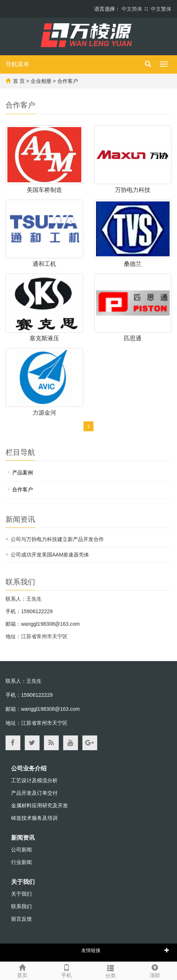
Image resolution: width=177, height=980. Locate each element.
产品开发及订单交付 (34, 793)
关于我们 (23, 882)
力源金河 (44, 413)
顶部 (155, 970)
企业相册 (41, 81)
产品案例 (23, 473)
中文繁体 (161, 9)
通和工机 (44, 264)
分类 (111, 970)
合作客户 (68, 81)
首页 (22, 970)
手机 (67, 970)
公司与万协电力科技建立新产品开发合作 (57, 539)
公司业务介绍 (29, 768)
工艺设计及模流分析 (34, 780)
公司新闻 (21, 850)
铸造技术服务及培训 (34, 818)
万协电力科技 (133, 190)
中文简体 (132, 9)
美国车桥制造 (44, 190)
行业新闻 (21, 862)
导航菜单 (17, 64)
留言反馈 (21, 919)
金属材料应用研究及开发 (40, 805)
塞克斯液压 (44, 338)
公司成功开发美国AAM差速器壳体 (50, 555)
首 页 (19, 81)
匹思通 (133, 338)
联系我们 (21, 906)
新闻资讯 (23, 838)
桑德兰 (133, 264)
